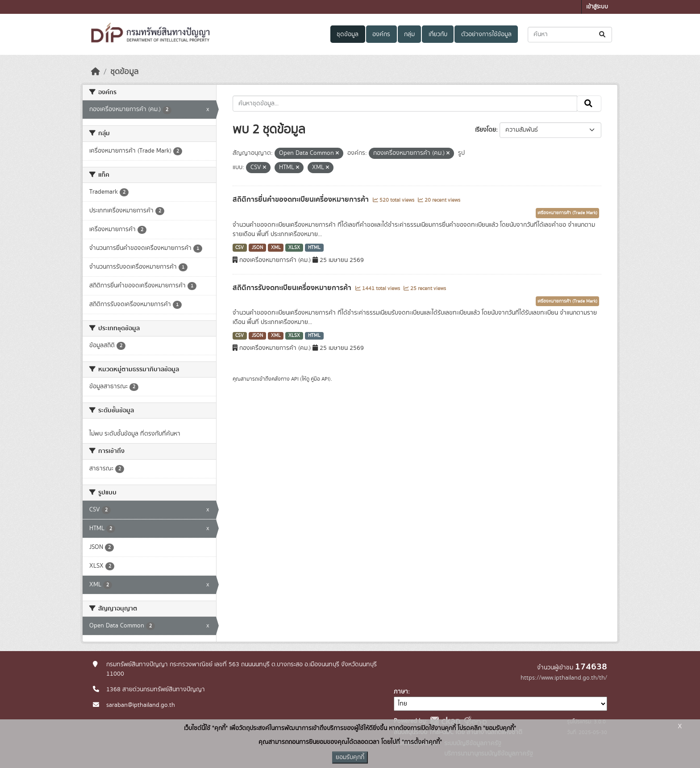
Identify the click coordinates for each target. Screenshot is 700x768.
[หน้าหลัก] (96, 72)
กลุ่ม (409, 34)
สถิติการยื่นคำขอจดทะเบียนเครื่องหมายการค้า (302, 199)
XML (276, 248)
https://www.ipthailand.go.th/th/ (564, 678)
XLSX (294, 248)
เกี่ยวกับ (438, 34)
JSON (257, 248)
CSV (240, 248)
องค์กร (381, 34)
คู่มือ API (320, 379)
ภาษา (401, 692)
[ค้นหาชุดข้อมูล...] (570, 35)
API (295, 379)
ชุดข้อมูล (348, 34)
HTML (314, 248)
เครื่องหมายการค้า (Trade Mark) (567, 213)
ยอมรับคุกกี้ (350, 757)
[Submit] (603, 35)
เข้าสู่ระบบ (597, 7)
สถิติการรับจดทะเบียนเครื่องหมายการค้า (293, 288)
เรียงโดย (485, 130)
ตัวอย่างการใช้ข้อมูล (486, 34)
